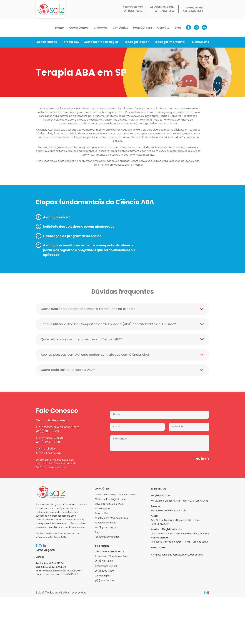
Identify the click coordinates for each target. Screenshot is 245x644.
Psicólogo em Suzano (106, 528)
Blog (178, 28)
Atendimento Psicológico (101, 42)
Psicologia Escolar (136, 42)
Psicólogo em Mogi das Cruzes (111, 518)
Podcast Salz (143, 28)
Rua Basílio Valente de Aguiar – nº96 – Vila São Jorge (179, 542)
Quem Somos (79, 28)
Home (59, 28)
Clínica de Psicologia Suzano (110, 500)
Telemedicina (200, 42)
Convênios (120, 28)
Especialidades (46, 42)
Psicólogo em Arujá (105, 523)
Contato (163, 28)
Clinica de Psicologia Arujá (109, 504)
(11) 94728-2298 (193, 11)
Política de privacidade (107, 537)
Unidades (101, 28)
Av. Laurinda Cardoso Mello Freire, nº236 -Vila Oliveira (180, 501)
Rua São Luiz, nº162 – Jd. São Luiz (168, 511)
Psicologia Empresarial (169, 42)
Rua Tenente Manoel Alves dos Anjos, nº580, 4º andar (180, 534)
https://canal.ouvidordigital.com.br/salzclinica (178, 555)
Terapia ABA (70, 42)
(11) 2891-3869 (133, 11)
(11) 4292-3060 (165, 11)
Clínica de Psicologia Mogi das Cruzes (115, 495)
